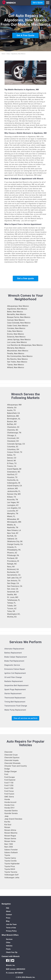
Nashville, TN (13, 528)
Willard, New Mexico (16, 367)
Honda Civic (9, 805)
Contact (9, 915)
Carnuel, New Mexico (16, 320)
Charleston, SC (13, 427)
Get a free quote (26, 278)
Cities (8, 54)
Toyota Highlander (12, 864)
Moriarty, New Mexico (16, 348)
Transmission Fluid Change (16, 706)
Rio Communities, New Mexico (20, 356)
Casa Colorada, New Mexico (19, 323)
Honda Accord (10, 802)
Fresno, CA (12, 466)
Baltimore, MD (13, 416)
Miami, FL (11, 516)
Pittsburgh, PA (13, 555)
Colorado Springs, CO (16, 444)
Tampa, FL (11, 603)
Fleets (8, 949)
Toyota (7, 855)
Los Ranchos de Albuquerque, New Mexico (25, 345)
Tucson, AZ (12, 609)
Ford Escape (10, 777)
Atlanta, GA (12, 408)
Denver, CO (12, 458)
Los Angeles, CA (14, 508)
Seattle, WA (12, 595)
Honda (7, 799)
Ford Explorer (10, 780)
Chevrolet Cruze (11, 755)
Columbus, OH (13, 449)
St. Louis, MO (13, 597)
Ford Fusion (9, 794)
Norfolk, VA (12, 536)
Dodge (7, 769)
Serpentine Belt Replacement (16, 685)
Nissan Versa (10, 841)
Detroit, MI (12, 461)
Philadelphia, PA (14, 550)
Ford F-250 (9, 785)
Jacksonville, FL (14, 491)
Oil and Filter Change (13, 677)
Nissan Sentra (10, 839)
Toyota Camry (10, 858)
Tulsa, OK (11, 611)
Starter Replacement (13, 694)
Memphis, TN (13, 514)
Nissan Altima (10, 830)
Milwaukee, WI (13, 519)
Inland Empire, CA (15, 486)
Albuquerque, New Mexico (18, 306)
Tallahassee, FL (14, 600)
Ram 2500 (9, 847)
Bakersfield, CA (13, 413)
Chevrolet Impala (11, 760)
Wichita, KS (12, 617)
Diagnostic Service (12, 665)
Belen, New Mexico (15, 312)
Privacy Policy (11, 931)
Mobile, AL (12, 525)
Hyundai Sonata (11, 813)
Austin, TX (11, 410)
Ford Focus (9, 791)
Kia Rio (7, 822)
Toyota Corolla (10, 861)
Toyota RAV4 (10, 869)
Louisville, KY (13, 511)
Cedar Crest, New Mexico (18, 326)
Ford (6, 774)
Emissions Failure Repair (15, 669)
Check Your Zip (12, 952)
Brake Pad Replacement (14, 661)
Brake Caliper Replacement (16, 657)
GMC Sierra (9, 797)
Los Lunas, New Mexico (17, 342)
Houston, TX (12, 477)
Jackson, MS (12, 488)
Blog (8, 921)
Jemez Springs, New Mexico (19, 340)
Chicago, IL (12, 435)
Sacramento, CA (14, 575)
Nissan (7, 827)
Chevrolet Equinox (12, 758)
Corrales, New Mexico (16, 328)
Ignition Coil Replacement (15, 673)
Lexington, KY (13, 505)
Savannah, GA (13, 592)
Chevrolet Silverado (12, 763)
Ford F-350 (9, 788)
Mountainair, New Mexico (18, 351)
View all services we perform (25, 718)
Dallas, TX (11, 455)
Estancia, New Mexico (16, 337)
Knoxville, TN (13, 500)
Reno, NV (11, 567)
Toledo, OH (12, 606)
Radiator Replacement (14, 681)
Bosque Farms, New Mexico (19, 317)
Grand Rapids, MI (14, 469)
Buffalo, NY (12, 424)
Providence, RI (13, 561)
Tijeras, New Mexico (16, 365)
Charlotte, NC (13, 430)
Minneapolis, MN (14, 522)
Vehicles (9, 946)
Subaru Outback (11, 852)
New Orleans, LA (14, 530)
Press (8, 918)
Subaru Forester (11, 850)
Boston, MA (12, 422)
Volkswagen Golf (11, 875)
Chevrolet (8, 752)
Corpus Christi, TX (15, 452)
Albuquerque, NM (14, 405)
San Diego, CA (13, 583)
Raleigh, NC (12, 564)
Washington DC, (14, 614)
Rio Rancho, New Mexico (17, 359)
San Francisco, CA (15, 586)
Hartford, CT (12, 475)
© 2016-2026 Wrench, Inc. (26, 977)
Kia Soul (8, 825)
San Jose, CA (13, 589)
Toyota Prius (10, 866)
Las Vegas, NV (13, 502)
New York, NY (13, 533)
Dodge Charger (11, 771)
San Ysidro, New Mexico (17, 362)
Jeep (6, 816)
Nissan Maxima (11, 833)
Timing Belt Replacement (15, 702)
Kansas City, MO (14, 494)
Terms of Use (11, 928)
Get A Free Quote (25, 35)
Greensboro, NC (14, 472)
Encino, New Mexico (16, 334)
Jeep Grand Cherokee (13, 819)
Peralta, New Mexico (16, 354)
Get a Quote (38, 3)
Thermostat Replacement (15, 698)
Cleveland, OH (13, 441)
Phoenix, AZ (12, 553)
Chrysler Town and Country (16, 766)
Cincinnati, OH (13, 438)
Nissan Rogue (10, 836)
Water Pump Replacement (15, 710)
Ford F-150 (9, 783)
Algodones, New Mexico (17, 309)
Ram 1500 (9, 844)
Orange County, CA (15, 544)
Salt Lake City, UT (14, 578)
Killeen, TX (12, 497)
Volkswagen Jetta (12, 878)
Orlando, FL (12, 547)
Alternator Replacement (14, 649)
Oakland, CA (12, 539)
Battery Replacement (13, 653)
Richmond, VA (13, 569)
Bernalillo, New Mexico (17, 314)
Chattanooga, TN (14, 433)
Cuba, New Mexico (15, 331)
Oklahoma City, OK (15, 541)
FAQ (8, 908)
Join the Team (11, 924)
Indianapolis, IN (14, 483)
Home (3, 54)
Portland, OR (12, 558)
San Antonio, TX (14, 581)
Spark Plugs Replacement (15, 690)
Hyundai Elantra (11, 811)
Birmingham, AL (14, 419)
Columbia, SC (13, 447)
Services (9, 939)
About (8, 911)
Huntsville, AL (13, 480)
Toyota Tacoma (11, 872)
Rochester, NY (13, 572)
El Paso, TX (12, 463)
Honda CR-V (9, 808)
